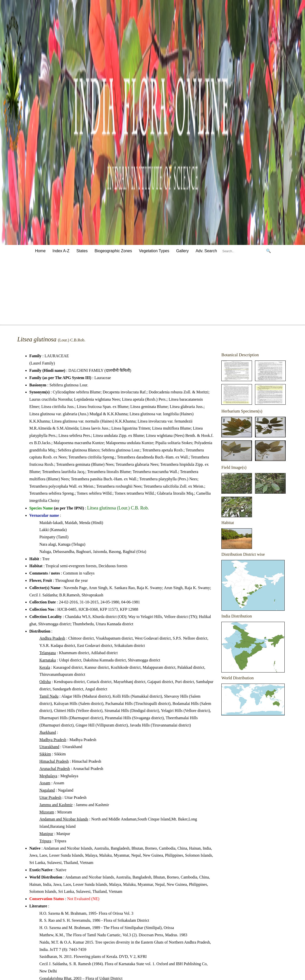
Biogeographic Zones (113, 251)
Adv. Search (206, 251)
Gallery (182, 251)
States (82, 251)
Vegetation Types (154, 251)
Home (40, 251)
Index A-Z (61, 251)
